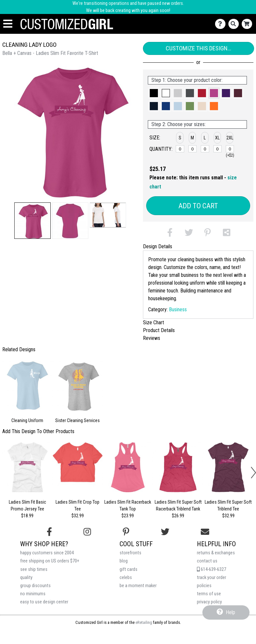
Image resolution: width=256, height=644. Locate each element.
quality (26, 578)
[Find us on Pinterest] (126, 532)
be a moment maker (138, 586)
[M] (193, 149)
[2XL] (230, 149)
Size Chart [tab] (154, 322)
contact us (207, 561)
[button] (32, 221)
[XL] (218, 149)
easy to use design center (44, 602)
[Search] (235, 24)
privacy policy (209, 602)
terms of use (209, 594)
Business (178, 309)
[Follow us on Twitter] (165, 532)
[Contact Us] (222, 24)
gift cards (128, 569)
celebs (126, 578)
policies (204, 586)
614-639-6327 (211, 569)
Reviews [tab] (152, 338)
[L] (205, 149)
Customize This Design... (198, 48)
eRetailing (144, 622)
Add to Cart (198, 206)
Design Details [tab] (158, 246)
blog (124, 561)
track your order (211, 578)
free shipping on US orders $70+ (50, 561)
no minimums (33, 594)
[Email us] (205, 532)
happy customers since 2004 (47, 553)
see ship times (34, 569)
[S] (180, 149)
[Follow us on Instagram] (87, 532)
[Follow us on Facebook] (49, 532)
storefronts (130, 553)
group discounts (35, 586)
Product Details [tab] (159, 330)
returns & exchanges (216, 553)
